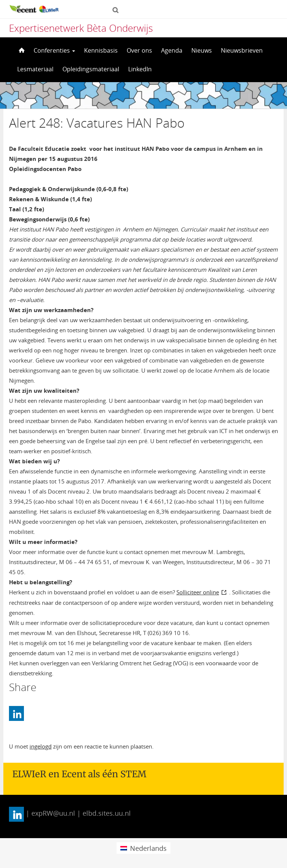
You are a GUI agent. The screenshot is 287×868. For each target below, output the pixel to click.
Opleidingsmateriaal (91, 69)
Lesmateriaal (35, 69)
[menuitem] (143, 848)
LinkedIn (140, 69)
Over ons (139, 50)
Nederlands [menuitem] (148, 848)
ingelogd (41, 746)
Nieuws (202, 50)
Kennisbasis (101, 50)
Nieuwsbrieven (242, 50)
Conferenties (54, 50)
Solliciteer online (198, 592)
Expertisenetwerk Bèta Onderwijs (81, 28)
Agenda (172, 50)
